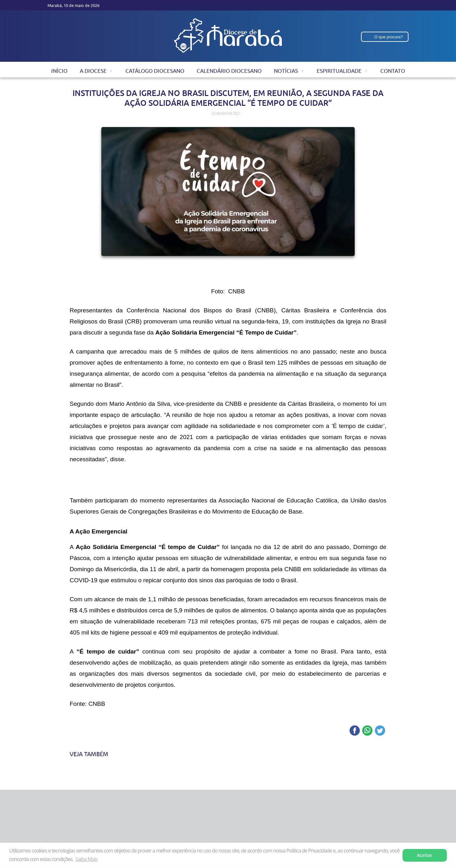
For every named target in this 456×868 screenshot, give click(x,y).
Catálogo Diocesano (155, 71)
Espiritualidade (339, 71)
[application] (228, 482)
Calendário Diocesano (229, 71)
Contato (393, 71)
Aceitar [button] (425, 855)
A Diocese (93, 71)
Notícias (286, 71)
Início (59, 71)
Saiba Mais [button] (86, 859)
